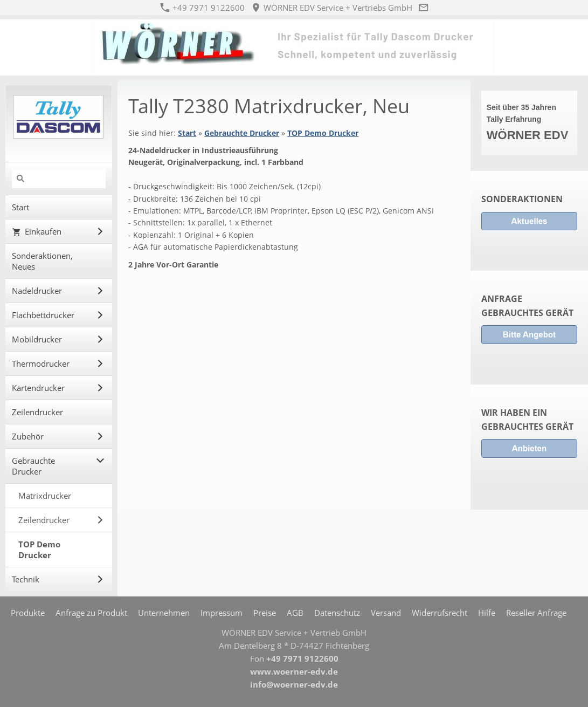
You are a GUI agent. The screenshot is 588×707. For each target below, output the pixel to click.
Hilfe (487, 613)
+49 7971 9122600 (203, 8)
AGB (295, 613)
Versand (386, 613)
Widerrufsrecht (440, 613)
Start (187, 133)
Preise (265, 613)
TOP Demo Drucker (323, 133)
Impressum (222, 613)
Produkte (28, 613)
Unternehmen (164, 613)
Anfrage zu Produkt (91, 613)
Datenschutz (337, 613)
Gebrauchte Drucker (242, 133)
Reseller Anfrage (536, 613)
